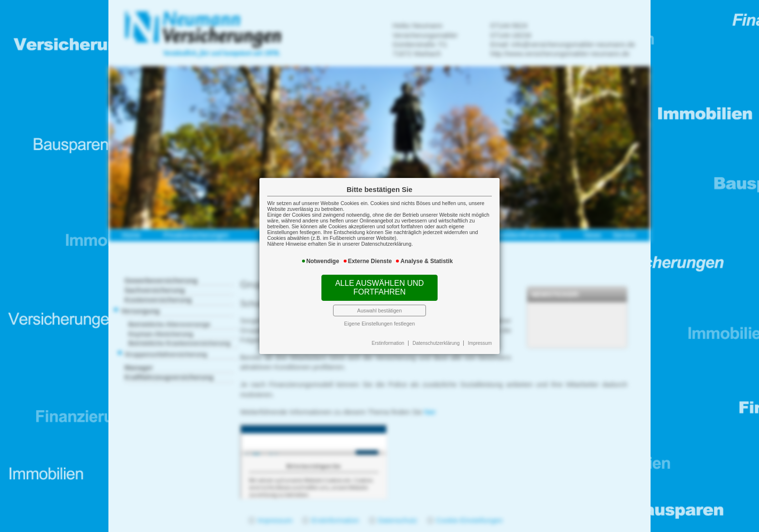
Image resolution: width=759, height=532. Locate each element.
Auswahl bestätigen (379, 310)
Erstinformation (388, 343)
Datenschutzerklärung (436, 343)
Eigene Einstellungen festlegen (379, 324)
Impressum (480, 343)
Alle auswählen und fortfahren (379, 288)
